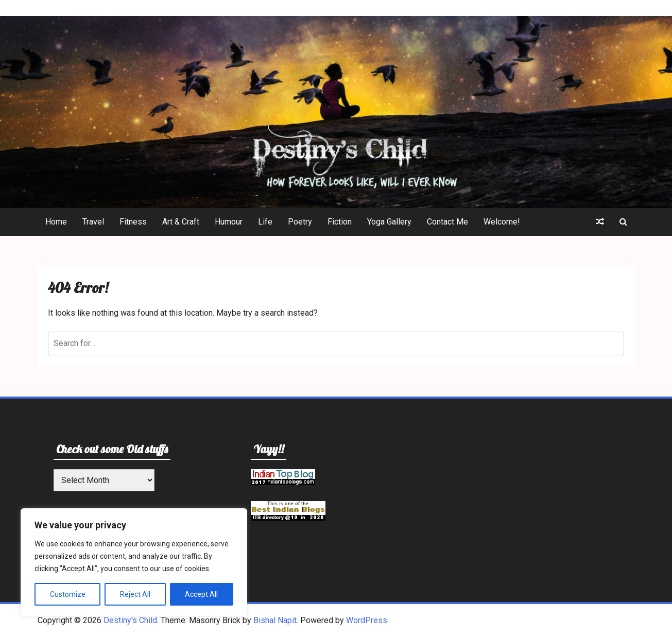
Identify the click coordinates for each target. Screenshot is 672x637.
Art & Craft (181, 222)
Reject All (135, 594)
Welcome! (502, 222)
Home (56, 222)
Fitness (133, 222)
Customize (68, 594)
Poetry (300, 222)
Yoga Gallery (389, 222)
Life (265, 222)
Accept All (201, 594)
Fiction (340, 222)
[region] (134, 562)
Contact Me (447, 222)
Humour (229, 222)
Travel (93, 222)
